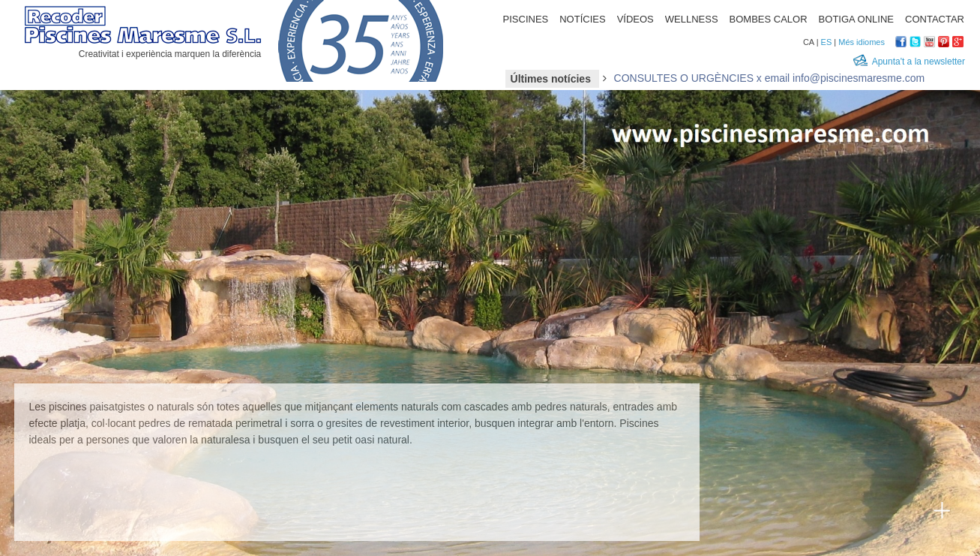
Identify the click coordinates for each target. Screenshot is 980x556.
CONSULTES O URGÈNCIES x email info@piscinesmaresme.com (770, 78)
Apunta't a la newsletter (919, 62)
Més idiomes (862, 42)
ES (827, 42)
